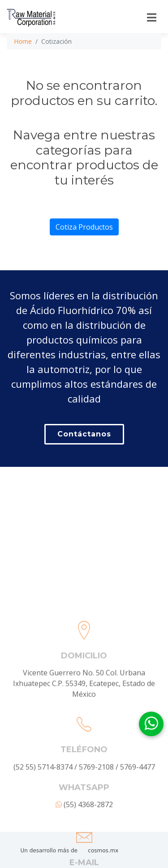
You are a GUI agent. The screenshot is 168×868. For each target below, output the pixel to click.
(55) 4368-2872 (84, 848)
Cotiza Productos (84, 227)
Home (23, 41)
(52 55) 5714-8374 (43, 810)
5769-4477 (138, 810)
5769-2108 (96, 810)
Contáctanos (84, 434)
